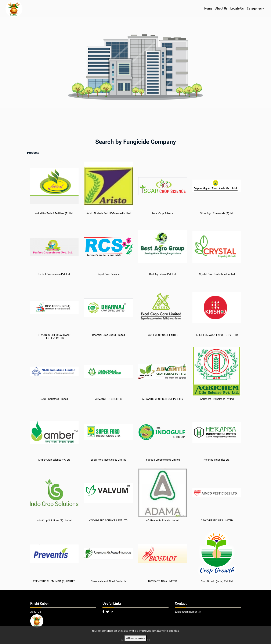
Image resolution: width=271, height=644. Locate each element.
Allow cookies (135, 638)
